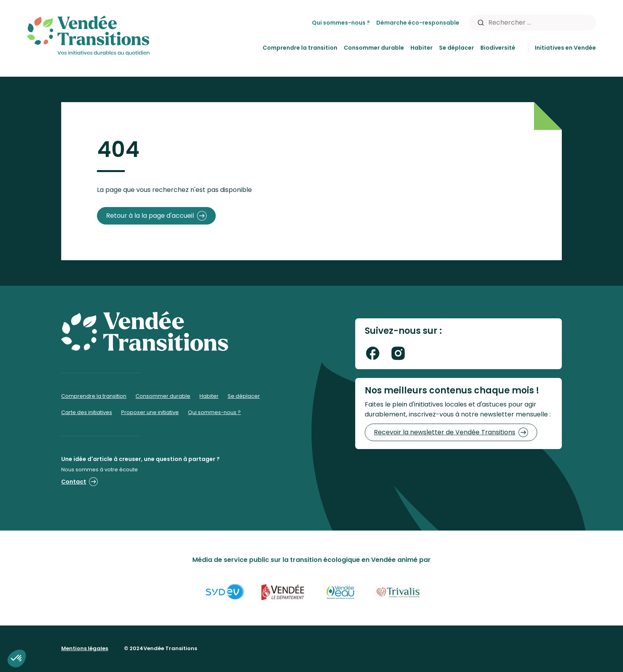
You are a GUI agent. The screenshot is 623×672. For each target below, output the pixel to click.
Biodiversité (498, 48)
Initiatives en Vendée (565, 48)
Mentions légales (85, 648)
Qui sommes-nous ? (341, 23)
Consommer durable (374, 48)
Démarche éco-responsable (418, 23)
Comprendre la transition (300, 48)
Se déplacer (457, 48)
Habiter (422, 48)
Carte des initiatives (87, 412)
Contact (79, 482)
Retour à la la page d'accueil (156, 216)
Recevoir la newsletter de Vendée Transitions (451, 432)
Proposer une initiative (150, 412)
